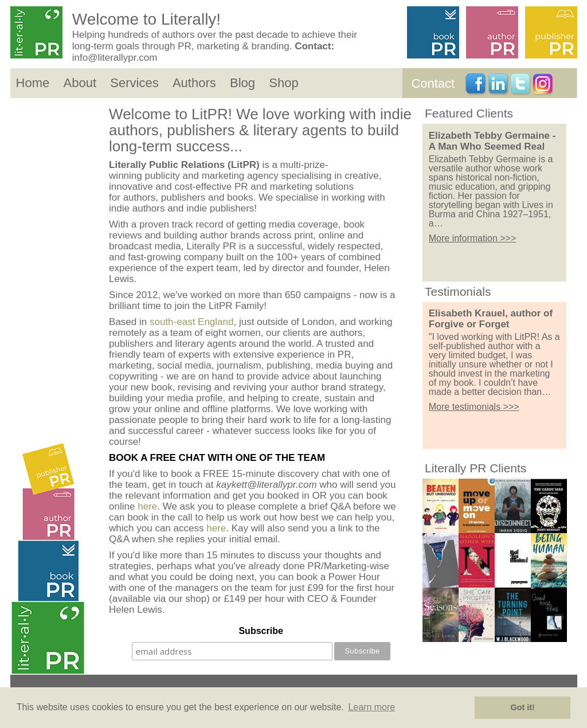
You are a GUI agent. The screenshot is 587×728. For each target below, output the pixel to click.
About (80, 83)
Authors (194, 83)
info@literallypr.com (115, 58)
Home (33, 83)
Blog (242, 83)
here (147, 506)
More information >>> (473, 238)
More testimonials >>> (474, 407)
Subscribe (261, 631)
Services (134, 83)
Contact (433, 83)
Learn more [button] (371, 707)
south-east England (192, 322)
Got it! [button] (523, 707)
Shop (283, 83)
